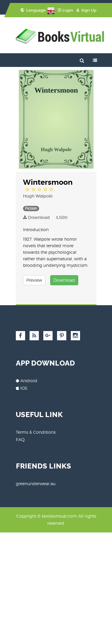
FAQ (20, 439)
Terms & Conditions (36, 432)
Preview (34, 280)
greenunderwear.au (36, 484)
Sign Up (86, 10)
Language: (38, 10)
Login (66, 10)
